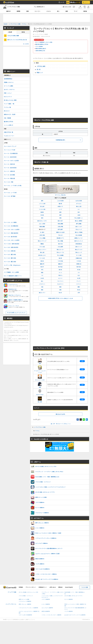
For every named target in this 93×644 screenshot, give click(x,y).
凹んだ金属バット (79, 218)
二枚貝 (79, 215)
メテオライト (42, 284)
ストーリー (37, 11)
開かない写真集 (79, 232)
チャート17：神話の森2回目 (11, 233)
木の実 (79, 278)
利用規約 (21, 587)
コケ (79, 273)
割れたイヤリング (42, 241)
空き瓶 (42, 215)
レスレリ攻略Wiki (46, 604)
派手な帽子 (60, 229)
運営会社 (60, 587)
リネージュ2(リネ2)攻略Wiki (25, 615)
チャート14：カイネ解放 (10, 222)
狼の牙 (42, 267)
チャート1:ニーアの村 (10, 150)
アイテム (37, 431)
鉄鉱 (60, 287)
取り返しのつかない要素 (10, 100)
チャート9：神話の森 (9, 178)
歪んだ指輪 (60, 241)
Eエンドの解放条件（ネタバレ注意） (44, 42)
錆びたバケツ (42, 293)
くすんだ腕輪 (42, 238)
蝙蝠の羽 (42, 264)
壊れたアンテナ (79, 250)
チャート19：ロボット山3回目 (12, 240)
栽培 (67, 11)
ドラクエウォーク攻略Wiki (25, 601)
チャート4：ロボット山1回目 (11, 161)
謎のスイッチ (79, 247)
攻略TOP (8, 11)
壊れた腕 (42, 252)
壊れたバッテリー (42, 250)
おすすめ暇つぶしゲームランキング (17, 313)
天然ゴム (60, 275)
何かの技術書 (79, 235)
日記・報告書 (7, 118)
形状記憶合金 (79, 244)
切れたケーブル (60, 252)
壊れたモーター (60, 250)
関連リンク (40, 73)
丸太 (79, 275)
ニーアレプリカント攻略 (40, 427)
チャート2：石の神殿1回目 (11, 153)
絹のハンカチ (79, 227)
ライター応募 (85, 587)
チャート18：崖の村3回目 (11, 237)
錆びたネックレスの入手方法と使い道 (17, 40)
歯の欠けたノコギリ (42, 221)
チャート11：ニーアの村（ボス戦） (13, 186)
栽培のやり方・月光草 (10, 114)
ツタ (42, 275)
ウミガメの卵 (42, 209)
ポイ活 (61, 2)
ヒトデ (60, 209)
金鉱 (60, 290)
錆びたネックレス (79, 241)
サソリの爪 (42, 258)
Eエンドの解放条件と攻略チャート (13, 276)
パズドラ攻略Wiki (46, 599)
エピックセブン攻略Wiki (47, 608)
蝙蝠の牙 (60, 264)
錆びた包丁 (60, 221)
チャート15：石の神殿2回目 (11, 226)
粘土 (42, 281)
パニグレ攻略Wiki (69, 611)
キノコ (60, 273)
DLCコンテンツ (8, 97)
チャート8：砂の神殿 (9, 175)
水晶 (42, 287)
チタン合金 (42, 247)
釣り (58, 11)
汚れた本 (60, 235)
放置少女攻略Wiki (46, 611)
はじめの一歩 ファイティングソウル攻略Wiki (75, 615)
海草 (60, 215)
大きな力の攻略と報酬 (13, 36)
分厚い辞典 (42, 235)
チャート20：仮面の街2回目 (11, 247)
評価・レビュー (8, 93)
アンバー (79, 281)
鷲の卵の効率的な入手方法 (42, 44)
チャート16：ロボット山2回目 (12, 230)
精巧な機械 (79, 224)
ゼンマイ (60, 278)
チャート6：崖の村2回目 (10, 168)
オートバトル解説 (9, 86)
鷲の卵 (60, 204)
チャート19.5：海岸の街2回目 (12, 244)
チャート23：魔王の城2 (10, 258)
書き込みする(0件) (60, 414)
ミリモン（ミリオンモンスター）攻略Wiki (51, 615)
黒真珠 (42, 212)
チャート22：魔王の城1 (10, 255)
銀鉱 (42, 290)
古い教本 (42, 232)
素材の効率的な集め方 (41, 49)
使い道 (39, 69)
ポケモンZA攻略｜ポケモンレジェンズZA (28, 592)
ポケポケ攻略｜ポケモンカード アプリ (73, 596)
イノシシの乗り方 (9, 125)
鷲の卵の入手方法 (9, 122)
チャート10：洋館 (9, 182)
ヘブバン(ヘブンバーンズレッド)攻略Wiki (28, 608)
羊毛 (42, 270)
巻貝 (42, 218)
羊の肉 (79, 270)
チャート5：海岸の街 (9, 164)
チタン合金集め (39, 46)
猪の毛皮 (79, 267)
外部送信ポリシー (43, 587)
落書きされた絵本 (60, 232)
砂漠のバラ (60, 207)
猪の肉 (60, 270)
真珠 (60, 212)
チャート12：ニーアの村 (10, 193)
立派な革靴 (60, 227)
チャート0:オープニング (10, 146)
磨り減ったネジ (42, 255)
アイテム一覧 (7, 107)
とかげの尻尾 (60, 201)
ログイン (86, 2)
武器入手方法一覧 (9, 132)
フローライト (60, 281)
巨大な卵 (42, 207)
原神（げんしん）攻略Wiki (25, 604)
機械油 (42, 244)
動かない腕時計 (79, 221)
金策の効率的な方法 (40, 51)
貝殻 (60, 218)
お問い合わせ (53, 587)
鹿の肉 (42, 261)
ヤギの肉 (79, 261)
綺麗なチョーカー (79, 238)
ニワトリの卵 (42, 204)
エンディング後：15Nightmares (12, 265)
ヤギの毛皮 (60, 261)
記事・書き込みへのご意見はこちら (60, 424)
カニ (79, 209)
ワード (76, 11)
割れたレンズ (79, 252)
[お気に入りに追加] (67, 7)
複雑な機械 (42, 227)
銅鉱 (79, 287)
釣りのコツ (7, 111)
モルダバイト (60, 284)
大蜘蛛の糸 (79, 264)
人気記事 (10, 32)
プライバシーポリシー (31, 587)
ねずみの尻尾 (79, 201)
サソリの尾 (79, 255)
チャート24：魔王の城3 (10, 262)
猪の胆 (60, 258)
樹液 (42, 273)
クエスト (49, 11)
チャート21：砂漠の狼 (10, 251)
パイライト (79, 284)
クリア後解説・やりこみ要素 (11, 272)
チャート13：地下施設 (10, 196)
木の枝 (42, 278)
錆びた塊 (60, 244)
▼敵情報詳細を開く (60, 140)
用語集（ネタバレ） (9, 82)
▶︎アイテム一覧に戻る (60, 190)
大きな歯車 (60, 247)
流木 (79, 212)
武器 (27, 11)
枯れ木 (60, 293)
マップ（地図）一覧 (9, 104)
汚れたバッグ (79, 229)
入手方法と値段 (41, 66)
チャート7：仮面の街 (9, 171)
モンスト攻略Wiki (69, 599)
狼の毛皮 (60, 267)
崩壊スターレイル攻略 (24, 599)
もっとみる (26, 44)
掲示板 (85, 11)
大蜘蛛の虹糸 (79, 258)
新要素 (18, 11)
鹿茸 (42, 201)
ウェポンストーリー (9, 136)
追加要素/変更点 (8, 79)
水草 (79, 293)
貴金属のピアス (60, 238)
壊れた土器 (79, 207)
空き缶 (79, 290)
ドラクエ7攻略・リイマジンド (26, 596)
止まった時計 (42, 224)
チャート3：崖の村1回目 (10, 157)
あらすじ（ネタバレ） (10, 90)
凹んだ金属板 (60, 255)
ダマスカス (79, 204)
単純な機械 (60, 224)
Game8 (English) (69, 587)
